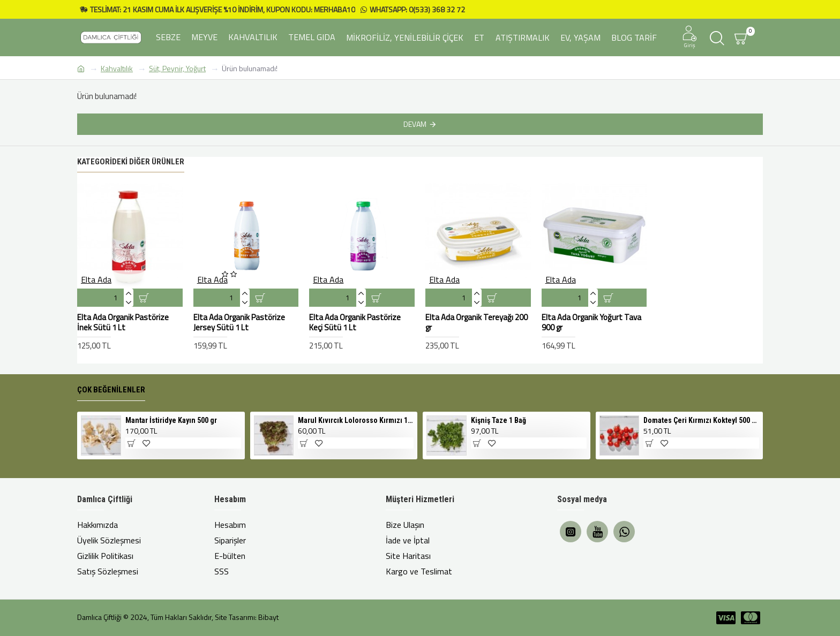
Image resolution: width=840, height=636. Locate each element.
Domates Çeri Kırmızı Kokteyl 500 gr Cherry (701, 420)
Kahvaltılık (117, 68)
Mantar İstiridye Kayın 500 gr (171, 420)
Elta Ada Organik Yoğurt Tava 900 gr (591, 323)
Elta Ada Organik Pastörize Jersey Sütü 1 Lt (239, 323)
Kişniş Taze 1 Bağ (498, 420)
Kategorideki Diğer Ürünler (131, 162)
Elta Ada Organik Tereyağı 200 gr (477, 323)
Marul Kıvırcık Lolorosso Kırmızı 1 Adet (356, 420)
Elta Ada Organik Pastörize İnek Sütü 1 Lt (123, 323)
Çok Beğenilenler (111, 390)
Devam (415, 124)
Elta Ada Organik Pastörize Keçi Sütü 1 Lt (355, 323)
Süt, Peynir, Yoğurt (177, 68)
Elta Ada (96, 279)
